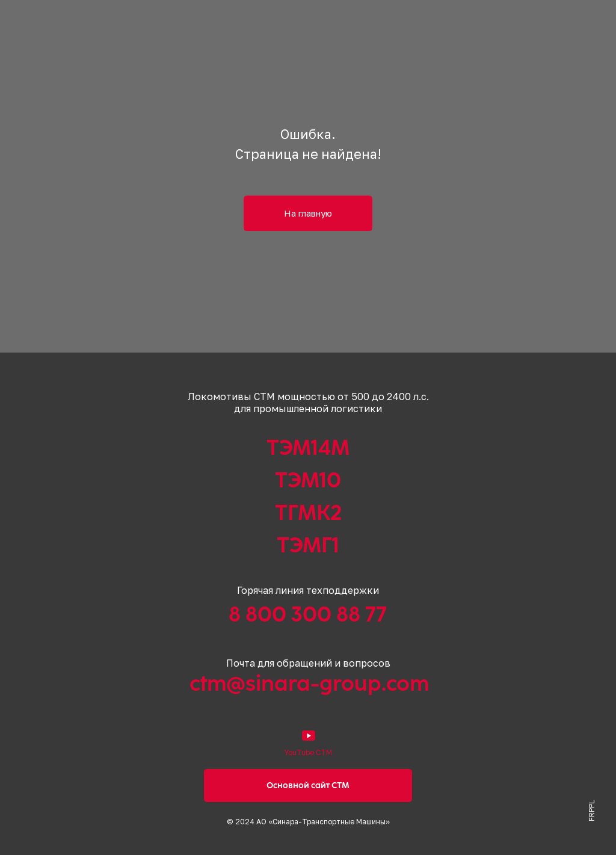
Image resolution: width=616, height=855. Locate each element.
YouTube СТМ (308, 752)
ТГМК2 (308, 513)
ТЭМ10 (308, 480)
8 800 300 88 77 (308, 614)
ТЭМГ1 (308, 545)
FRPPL (592, 811)
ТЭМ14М (308, 448)
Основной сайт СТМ (308, 786)
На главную (308, 213)
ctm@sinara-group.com (309, 684)
